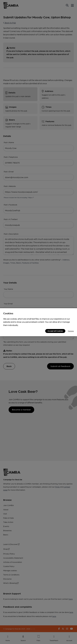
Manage (71, 331)
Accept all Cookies (55, 331)
